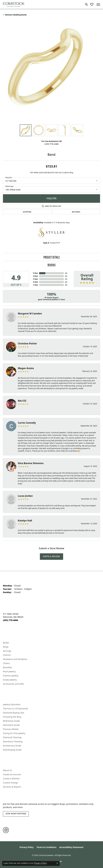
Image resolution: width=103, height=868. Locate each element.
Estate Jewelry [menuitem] (10, 680)
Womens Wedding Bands (16, 15)
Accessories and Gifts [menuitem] (13, 684)
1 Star (35, 285)
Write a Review (51, 556)
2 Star (35, 282)
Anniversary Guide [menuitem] (12, 746)
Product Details (52, 257)
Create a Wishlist (11, 779)
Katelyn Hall (25, 521)
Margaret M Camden (30, 313)
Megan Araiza (26, 368)
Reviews (52, 265)
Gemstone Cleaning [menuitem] (13, 741)
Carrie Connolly (27, 423)
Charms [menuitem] (7, 655)
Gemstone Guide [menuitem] (11, 725)
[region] (51, 73)
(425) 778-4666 (51, 144)
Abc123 (22, 401)
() (66, 273)
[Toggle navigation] (98, 5)
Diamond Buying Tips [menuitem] (14, 713)
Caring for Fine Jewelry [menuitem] (14, 733)
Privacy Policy (27, 847)
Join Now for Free (16, 814)
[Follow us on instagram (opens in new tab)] (6, 830)
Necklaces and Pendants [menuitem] (15, 659)
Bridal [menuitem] (6, 643)
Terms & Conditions (46, 847)
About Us (8, 770)
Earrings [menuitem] (7, 651)
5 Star (35, 273)
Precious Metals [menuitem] (11, 729)
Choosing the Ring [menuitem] (12, 717)
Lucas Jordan (25, 496)
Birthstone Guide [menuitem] (11, 721)
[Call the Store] (11, 620)
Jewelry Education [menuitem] (12, 704)
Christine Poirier (27, 343)
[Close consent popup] (57, 863)
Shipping (27, 212)
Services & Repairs (12, 787)
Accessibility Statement (71, 847)
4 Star (35, 276)
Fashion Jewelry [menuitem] (11, 676)
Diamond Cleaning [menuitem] (12, 737)
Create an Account (12, 774)
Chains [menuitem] (6, 663)
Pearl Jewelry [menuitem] (9, 671)
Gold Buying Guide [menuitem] (12, 750)
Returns (76, 212)
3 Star (35, 279)
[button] (87, 5)
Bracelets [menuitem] (8, 667)
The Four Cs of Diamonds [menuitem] (15, 709)
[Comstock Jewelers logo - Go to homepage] (14, 4)
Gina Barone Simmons (31, 463)
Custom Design (11, 783)
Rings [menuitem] (6, 647)
